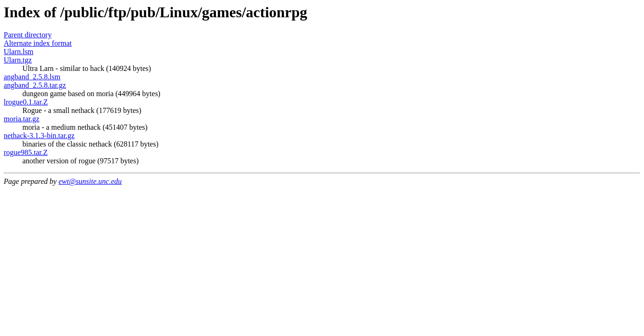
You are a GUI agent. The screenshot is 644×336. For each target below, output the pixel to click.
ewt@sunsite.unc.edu (90, 181)
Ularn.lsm (19, 52)
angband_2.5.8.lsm (32, 77)
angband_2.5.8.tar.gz (35, 85)
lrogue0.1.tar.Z (26, 102)
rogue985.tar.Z (26, 152)
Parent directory (28, 35)
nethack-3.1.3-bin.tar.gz (39, 136)
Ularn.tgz (18, 60)
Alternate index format (38, 43)
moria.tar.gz (21, 119)
